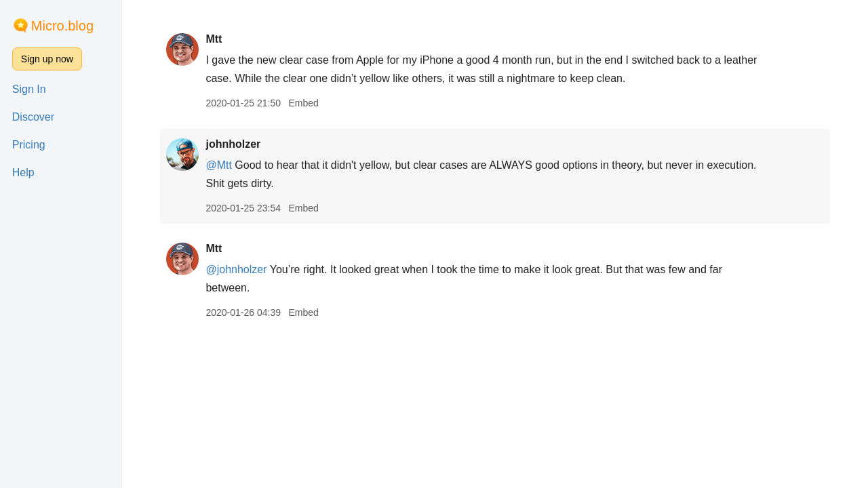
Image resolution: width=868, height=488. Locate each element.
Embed (303, 103)
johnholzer (233, 144)
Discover (33, 117)
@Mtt (218, 165)
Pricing (29, 145)
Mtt (214, 39)
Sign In (29, 89)
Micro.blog (62, 26)
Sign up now (47, 59)
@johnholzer (236, 269)
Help (23, 172)
